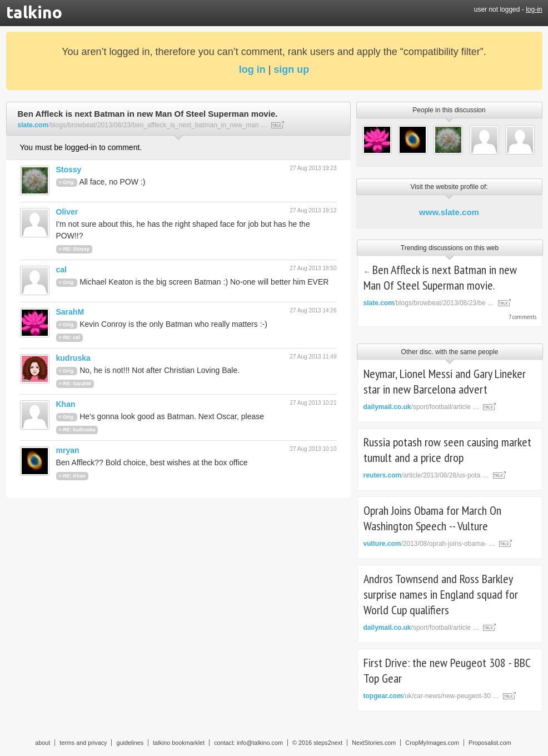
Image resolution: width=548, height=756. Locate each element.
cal (61, 270)
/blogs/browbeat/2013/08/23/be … (429, 303)
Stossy (69, 170)
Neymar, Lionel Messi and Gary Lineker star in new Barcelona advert (445, 381)
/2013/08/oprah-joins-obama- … (429, 544)
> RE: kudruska (77, 430)
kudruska (73, 358)
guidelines (130, 743)
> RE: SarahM (75, 384)
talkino (34, 12)
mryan (68, 450)
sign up (291, 69)
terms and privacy (83, 743)
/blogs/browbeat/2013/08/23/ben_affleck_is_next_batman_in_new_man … (143, 125)
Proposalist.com (490, 743)
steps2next (328, 743)
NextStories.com (374, 743)
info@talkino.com (260, 743)
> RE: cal (69, 337)
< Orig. (67, 182)
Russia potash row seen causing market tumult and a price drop (447, 450)
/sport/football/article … (422, 407)
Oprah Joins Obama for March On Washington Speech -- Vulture (432, 518)
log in (252, 69)
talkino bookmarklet (179, 743)
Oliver (67, 212)
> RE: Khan (72, 476)
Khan (66, 404)
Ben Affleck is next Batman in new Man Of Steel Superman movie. (440, 277)
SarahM (70, 312)
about (43, 743)
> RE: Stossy (74, 249)
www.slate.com (449, 212)
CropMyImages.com (432, 743)
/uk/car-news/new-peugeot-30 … (432, 696)
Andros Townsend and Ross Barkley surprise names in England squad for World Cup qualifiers (441, 594)
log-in (534, 9)
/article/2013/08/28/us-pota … (426, 475)
